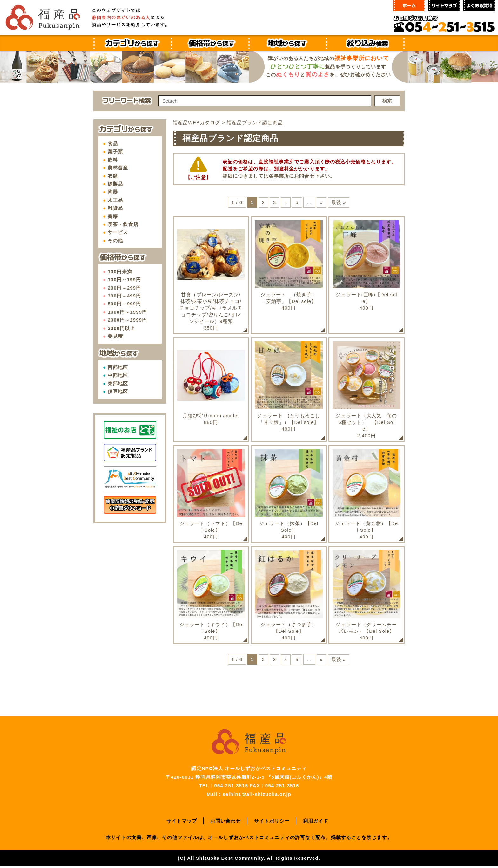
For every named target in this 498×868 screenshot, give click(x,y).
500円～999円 (124, 304)
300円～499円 (124, 296)
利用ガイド (316, 823)
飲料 (113, 160)
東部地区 (118, 383)
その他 (115, 240)
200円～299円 (124, 288)
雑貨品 (115, 208)
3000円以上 (121, 328)
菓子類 (115, 151)
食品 (113, 144)
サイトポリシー (272, 823)
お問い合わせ (226, 823)
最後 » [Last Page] (339, 202)
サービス (118, 232)
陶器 (113, 192)
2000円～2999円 (127, 320)
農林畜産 (118, 168)
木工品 (115, 200)
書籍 (113, 216)
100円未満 (120, 272)
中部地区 (118, 375)
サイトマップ (182, 823)
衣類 (113, 176)
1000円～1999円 (127, 312)
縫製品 (115, 184)
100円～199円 (124, 280)
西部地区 (118, 367)
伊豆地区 (118, 391)
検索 (387, 101)
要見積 (115, 336)
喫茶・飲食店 (123, 224)
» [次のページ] (322, 202)
